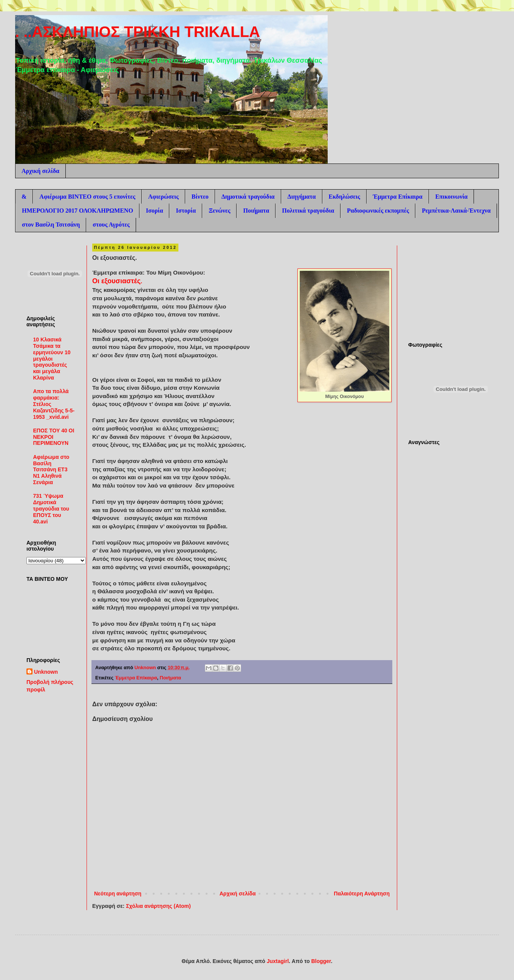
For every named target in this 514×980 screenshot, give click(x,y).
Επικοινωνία (452, 197)
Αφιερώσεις (163, 197)
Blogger (321, 961)
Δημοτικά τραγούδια (248, 197)
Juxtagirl (278, 961)
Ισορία (154, 211)
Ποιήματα (256, 211)
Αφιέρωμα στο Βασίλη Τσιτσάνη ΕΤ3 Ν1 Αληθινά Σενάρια (51, 470)
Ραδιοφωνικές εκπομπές (378, 211)
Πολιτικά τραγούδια (308, 211)
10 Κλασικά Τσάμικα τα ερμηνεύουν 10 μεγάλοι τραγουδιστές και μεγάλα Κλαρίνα (52, 359)
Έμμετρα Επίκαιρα (398, 197)
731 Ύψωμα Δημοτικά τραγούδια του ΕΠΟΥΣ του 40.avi (51, 509)
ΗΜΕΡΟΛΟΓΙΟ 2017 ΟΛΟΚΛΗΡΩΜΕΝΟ (77, 211)
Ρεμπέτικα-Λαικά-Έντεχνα (456, 211)
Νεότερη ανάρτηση (118, 894)
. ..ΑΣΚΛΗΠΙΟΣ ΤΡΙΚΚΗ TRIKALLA (138, 32)
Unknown (46, 672)
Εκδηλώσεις (344, 197)
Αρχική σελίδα (40, 171)
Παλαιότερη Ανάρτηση (362, 894)
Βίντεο (200, 197)
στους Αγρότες (111, 225)
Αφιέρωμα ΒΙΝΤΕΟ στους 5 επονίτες (87, 197)
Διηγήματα (302, 197)
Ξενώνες (219, 211)
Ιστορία (186, 211)
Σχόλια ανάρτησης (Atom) (158, 906)
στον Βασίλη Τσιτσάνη (51, 225)
